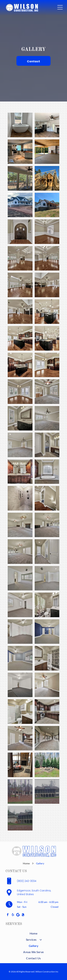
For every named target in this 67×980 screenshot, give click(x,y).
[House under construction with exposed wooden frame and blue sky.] (47, 178)
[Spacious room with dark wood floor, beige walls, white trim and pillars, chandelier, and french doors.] (47, 258)
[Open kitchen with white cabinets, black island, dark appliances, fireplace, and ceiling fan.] (47, 125)
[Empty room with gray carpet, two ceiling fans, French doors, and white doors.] (20, 552)
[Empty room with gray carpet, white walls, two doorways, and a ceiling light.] (47, 578)
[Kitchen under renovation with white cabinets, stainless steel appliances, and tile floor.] (20, 152)
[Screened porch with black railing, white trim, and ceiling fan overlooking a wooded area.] (20, 178)
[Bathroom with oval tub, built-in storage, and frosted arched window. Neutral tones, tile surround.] (47, 472)
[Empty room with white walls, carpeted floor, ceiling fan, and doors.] (20, 632)
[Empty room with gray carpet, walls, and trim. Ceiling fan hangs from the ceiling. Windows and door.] (47, 418)
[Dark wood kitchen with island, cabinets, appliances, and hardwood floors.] (20, 365)
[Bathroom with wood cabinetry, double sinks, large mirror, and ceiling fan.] (20, 472)
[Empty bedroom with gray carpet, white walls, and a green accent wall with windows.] (20, 578)
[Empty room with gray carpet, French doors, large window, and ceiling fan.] (47, 392)
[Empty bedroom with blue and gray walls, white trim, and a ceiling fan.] (20, 658)
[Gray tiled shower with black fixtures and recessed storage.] (20, 498)
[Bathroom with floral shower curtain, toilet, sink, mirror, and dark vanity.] (47, 605)
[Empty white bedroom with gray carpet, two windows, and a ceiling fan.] (20, 605)
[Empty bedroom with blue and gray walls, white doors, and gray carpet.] (47, 632)
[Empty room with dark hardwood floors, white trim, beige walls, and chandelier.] (47, 232)
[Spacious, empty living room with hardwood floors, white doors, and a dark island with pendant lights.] (20, 285)
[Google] (18, 915)
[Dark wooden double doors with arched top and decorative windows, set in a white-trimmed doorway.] (20, 232)
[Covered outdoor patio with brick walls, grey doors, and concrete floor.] (47, 738)
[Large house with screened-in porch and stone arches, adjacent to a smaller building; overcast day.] (20, 818)
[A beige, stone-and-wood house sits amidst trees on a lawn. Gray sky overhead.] (20, 792)
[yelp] (13, 915)
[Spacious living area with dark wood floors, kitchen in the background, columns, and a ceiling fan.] (47, 285)
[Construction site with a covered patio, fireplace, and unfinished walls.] (47, 152)
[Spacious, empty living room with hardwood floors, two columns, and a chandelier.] (20, 258)
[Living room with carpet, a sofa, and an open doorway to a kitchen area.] (20, 738)
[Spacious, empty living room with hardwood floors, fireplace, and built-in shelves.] (20, 312)
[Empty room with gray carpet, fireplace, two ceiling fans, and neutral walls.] (20, 525)
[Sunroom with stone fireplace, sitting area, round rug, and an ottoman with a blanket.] (20, 765)
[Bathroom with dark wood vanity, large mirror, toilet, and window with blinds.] (20, 418)
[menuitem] (33, 933)
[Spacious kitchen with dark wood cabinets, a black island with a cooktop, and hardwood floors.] (20, 338)
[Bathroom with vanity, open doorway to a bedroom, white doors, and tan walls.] (47, 445)
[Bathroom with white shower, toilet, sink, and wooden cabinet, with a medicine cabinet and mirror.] (20, 712)
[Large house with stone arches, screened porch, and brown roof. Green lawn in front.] (47, 792)
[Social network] (23, 915)
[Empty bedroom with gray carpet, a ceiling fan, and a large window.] (47, 685)
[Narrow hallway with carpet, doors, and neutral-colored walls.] (47, 552)
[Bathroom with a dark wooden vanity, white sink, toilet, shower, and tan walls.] (47, 658)
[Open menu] (60, 7)
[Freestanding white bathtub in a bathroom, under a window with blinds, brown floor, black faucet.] (20, 125)
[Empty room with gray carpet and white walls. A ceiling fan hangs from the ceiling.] (20, 685)
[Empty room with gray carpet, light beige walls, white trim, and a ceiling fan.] (20, 445)
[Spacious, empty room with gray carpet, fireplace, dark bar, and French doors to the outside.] (47, 525)
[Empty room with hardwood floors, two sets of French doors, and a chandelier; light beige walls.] (20, 392)
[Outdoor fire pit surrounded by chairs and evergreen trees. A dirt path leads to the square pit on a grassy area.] (47, 765)
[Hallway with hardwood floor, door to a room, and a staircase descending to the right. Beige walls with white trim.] (47, 498)
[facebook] (8, 915)
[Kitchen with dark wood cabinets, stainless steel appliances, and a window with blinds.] (47, 712)
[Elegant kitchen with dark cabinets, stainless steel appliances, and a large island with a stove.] (47, 338)
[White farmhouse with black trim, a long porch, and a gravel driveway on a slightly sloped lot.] (20, 205)
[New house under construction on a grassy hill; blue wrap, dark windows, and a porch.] (47, 205)
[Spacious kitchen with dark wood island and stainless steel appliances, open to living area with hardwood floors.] (47, 312)
